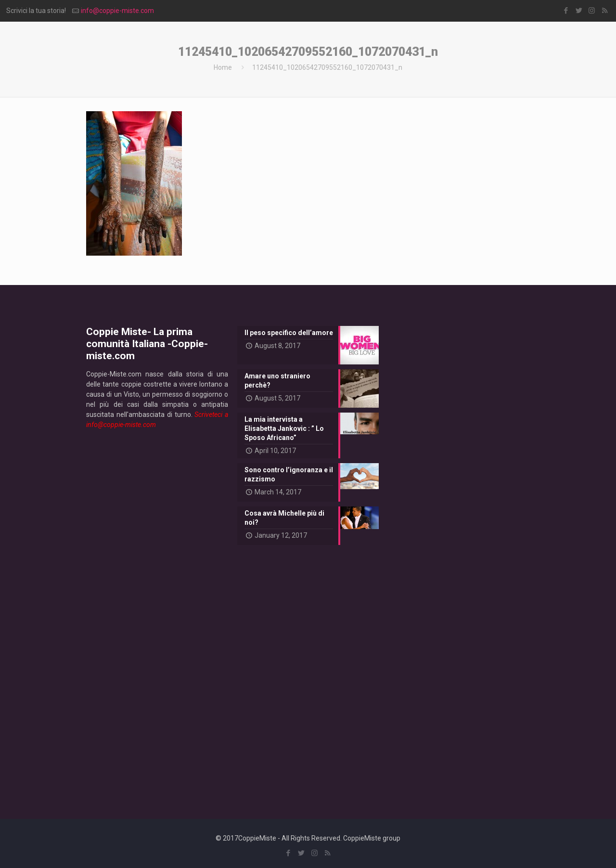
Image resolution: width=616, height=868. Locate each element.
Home (223, 67)
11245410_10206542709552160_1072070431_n (327, 67)
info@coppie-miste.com (117, 11)
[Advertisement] (157, 616)
